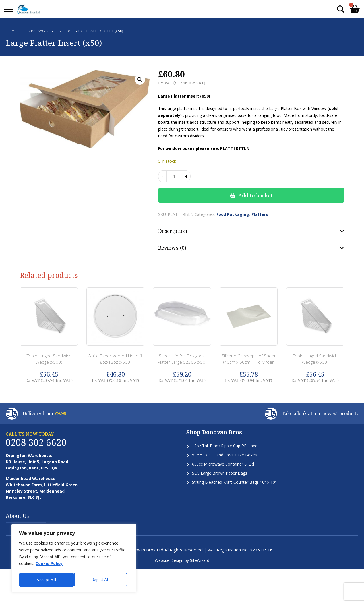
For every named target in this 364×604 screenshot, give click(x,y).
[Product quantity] (174, 176)
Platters (63, 31)
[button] (140, 80)
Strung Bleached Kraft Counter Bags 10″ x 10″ (234, 482)
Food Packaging (35, 31)
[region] (74, 559)
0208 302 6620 (36, 442)
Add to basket (256, 195)
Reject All (46, 580)
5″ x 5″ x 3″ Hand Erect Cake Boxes (224, 455)
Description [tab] (173, 231)
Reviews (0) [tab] (172, 248)
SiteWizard (200, 560)
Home (11, 31)
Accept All (102, 580)
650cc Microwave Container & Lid (223, 464)
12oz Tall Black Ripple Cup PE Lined (225, 446)
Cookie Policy (49, 565)
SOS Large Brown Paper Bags (220, 473)
